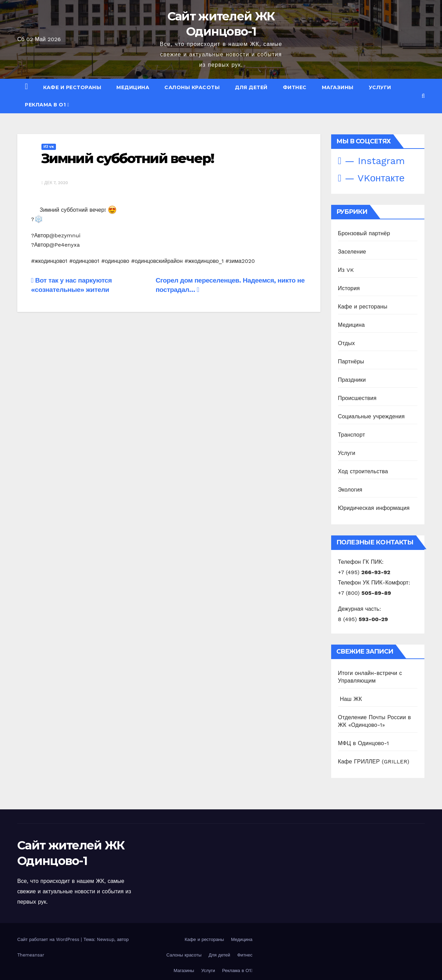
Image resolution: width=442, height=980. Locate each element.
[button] (423, 96)
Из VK (49, 147)
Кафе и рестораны (72, 87)
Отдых (347, 343)
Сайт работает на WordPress (49, 939)
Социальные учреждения (371, 416)
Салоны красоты (192, 87)
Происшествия (357, 398)
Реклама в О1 (47, 105)
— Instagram (372, 161)
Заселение (352, 252)
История (349, 288)
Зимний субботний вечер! (128, 158)
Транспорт (352, 435)
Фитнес (295, 87)
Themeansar (31, 955)
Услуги (380, 87)
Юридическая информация (374, 508)
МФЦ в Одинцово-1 (364, 743)
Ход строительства (363, 471)
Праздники (352, 380)
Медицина (133, 87)
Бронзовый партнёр (364, 233)
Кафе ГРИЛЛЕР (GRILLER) (374, 762)
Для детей (251, 87)
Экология (350, 490)
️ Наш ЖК (350, 699)
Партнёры (351, 361)
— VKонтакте (371, 178)
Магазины (338, 87)
